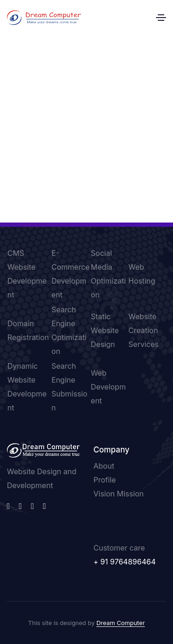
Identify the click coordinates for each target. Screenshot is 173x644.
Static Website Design (105, 330)
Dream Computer (121, 623)
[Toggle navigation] (161, 18)
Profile (105, 480)
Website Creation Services (143, 330)
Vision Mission (119, 494)
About (104, 466)
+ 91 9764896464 (125, 562)
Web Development (108, 387)
